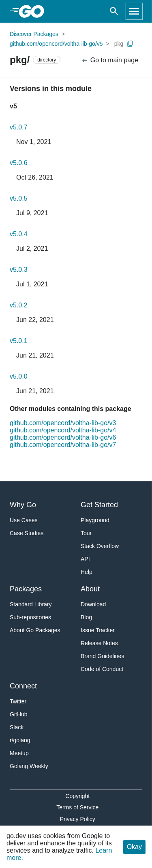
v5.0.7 (19, 127)
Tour (86, 533)
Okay (134, 847)
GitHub (19, 714)
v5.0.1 (19, 341)
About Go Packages (35, 630)
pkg (119, 44)
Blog (86, 617)
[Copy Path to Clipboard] (130, 44)
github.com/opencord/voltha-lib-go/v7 (63, 445)
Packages (26, 589)
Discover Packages (34, 34)
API (85, 559)
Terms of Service (77, 807)
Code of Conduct (102, 669)
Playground (95, 520)
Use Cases (24, 520)
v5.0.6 (19, 163)
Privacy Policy (78, 819)
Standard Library (31, 604)
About (90, 589)
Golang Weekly (29, 766)
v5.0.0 (19, 376)
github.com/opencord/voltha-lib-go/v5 (56, 44)
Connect (23, 686)
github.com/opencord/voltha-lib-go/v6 (63, 437)
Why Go (23, 505)
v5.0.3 (19, 270)
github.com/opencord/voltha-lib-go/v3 (63, 423)
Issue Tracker (98, 630)
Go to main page (110, 60)
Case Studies (27, 533)
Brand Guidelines (102, 656)
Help (87, 572)
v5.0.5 (19, 198)
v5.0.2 (19, 305)
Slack (17, 727)
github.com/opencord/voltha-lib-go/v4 (63, 430)
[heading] (34, 11)
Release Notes (99, 643)
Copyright (77, 796)
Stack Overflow (100, 546)
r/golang (20, 740)
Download (93, 604)
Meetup (19, 753)
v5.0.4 (19, 234)
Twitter (18, 701)
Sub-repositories (30, 617)
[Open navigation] (134, 11)
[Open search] (114, 11)
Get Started (99, 505)
